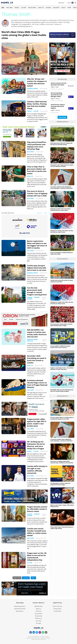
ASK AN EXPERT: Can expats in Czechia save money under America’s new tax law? (37, 333)
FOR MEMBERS (20, 92)
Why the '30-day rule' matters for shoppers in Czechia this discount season (37, 82)
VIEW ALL (39, 213)
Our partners (39, 614)
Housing (48, 8)
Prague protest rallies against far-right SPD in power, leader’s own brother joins (37, 422)
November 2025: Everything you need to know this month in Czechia (37, 359)
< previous (26, 578)
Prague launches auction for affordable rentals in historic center (37, 509)
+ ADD (45, 213)
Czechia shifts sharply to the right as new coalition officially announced (37, 470)
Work (69, 8)
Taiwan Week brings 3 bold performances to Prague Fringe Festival (62, 528)
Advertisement (72, 41)
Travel (75, 8)
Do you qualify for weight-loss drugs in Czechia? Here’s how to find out (60, 347)
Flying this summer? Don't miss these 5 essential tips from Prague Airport (61, 210)
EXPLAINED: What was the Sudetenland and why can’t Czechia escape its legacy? (62, 390)
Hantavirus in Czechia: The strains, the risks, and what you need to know (62, 231)
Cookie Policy (57, 611)
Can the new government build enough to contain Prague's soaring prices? (37, 291)
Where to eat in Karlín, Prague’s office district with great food (62, 506)
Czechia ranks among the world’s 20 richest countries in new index (62, 281)
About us (38, 609)
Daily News (9, 8)
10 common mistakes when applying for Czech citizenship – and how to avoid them (61, 188)
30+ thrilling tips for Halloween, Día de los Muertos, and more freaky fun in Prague (36, 445)
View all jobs (62, 117)
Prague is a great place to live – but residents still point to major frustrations (62, 369)
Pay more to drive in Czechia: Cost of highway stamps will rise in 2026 (37, 193)
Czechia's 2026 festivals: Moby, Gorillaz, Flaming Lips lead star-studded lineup (37, 105)
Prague (17, 8)
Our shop (39, 621)
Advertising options (20, 606)
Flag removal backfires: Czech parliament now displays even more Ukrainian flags (37, 146)
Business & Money (32, 89)
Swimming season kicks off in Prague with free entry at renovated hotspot (61, 144)
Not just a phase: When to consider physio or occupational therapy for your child (62, 418)
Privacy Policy (57, 609)
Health (63, 8)
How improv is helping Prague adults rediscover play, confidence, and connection (62, 462)
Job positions (20, 611)
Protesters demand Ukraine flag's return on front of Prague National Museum (37, 384)
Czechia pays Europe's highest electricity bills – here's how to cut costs (37, 268)
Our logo (38, 623)
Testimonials (38, 616)
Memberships (38, 606)
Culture (23, 8)
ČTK (45, 476)
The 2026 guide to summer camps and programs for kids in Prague (60, 484)
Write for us (39, 618)
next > (33, 578)
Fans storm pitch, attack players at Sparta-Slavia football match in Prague (61, 325)
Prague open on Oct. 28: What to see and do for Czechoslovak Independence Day (37, 556)
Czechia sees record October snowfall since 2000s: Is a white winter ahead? (37, 532)
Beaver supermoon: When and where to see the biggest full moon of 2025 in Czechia (37, 244)
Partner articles (62, 396)
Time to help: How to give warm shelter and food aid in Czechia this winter (37, 170)
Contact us (39, 611)
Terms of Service (57, 606)
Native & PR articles (20, 609)
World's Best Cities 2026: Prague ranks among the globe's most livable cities (24, 35)
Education (56, 8)
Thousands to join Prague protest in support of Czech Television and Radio (62, 166)
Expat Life (41, 8)
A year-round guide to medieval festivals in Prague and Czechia (62, 253)
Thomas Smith (44, 89)
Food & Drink (32, 8)
